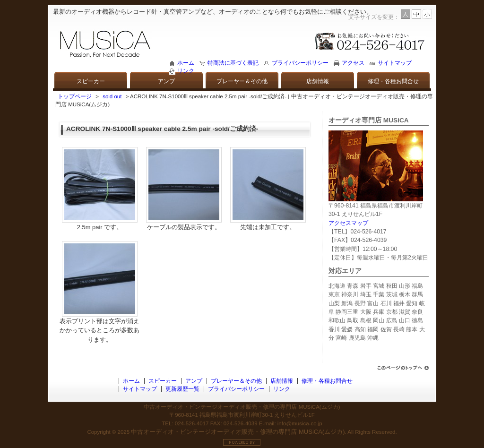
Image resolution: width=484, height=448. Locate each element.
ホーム (186, 63)
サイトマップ (395, 63)
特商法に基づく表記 (233, 63)
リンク (186, 71)
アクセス (353, 63)
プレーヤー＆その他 (242, 81)
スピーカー (91, 81)
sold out (112, 96)
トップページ (75, 96)
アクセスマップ (348, 223)
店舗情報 (318, 81)
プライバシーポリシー (300, 63)
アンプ (166, 81)
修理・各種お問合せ (393, 81)
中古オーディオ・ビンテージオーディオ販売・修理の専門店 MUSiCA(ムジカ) (238, 432)
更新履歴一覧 (182, 389)
